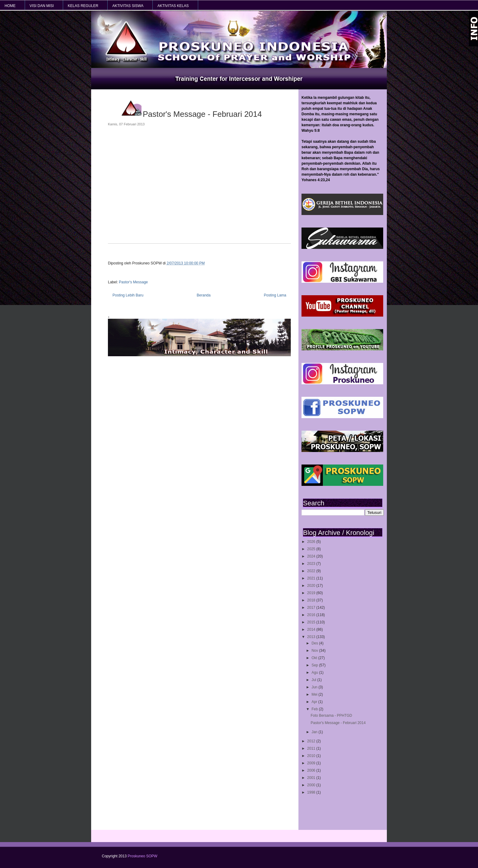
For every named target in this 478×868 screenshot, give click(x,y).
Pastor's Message (133, 282)
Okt (315, 658)
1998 (312, 792)
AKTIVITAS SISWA (128, 6)
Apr (315, 702)
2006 (312, 770)
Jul (314, 680)
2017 (312, 608)
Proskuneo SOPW (143, 856)
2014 (312, 629)
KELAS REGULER (83, 6)
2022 (312, 571)
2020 (312, 586)
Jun (315, 687)
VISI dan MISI (42, 6)
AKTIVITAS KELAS (173, 6)
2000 (312, 785)
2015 (312, 622)
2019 (312, 593)
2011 (312, 748)
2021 (312, 578)
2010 (312, 756)
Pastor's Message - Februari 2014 (338, 723)
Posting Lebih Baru (128, 295)
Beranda (203, 295)
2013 (312, 637)
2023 (312, 564)
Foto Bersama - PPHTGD (331, 716)
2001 (312, 778)
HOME (10, 6)
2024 (312, 556)
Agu (315, 673)
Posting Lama (275, 295)
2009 (312, 763)
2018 (312, 600)
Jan (315, 732)
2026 (312, 542)
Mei (315, 694)
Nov (315, 651)
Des (315, 643)
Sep (315, 665)
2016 (312, 615)
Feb (315, 709)
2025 (312, 549)
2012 (312, 741)
